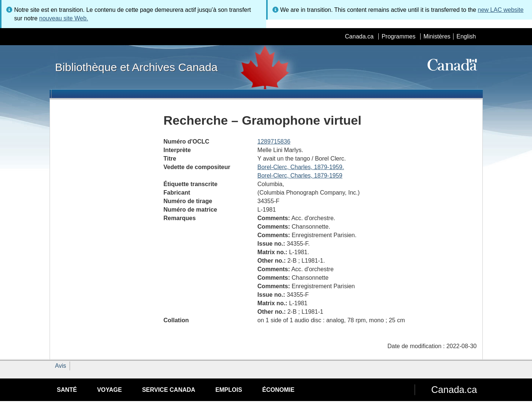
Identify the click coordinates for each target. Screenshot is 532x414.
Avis (61, 366)
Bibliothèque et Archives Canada (136, 67)
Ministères (437, 36)
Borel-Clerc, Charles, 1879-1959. (301, 167)
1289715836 (274, 142)
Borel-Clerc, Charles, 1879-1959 (300, 176)
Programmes (399, 36)
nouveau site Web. (64, 18)
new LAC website (501, 10)
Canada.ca (359, 36)
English (466, 36)
